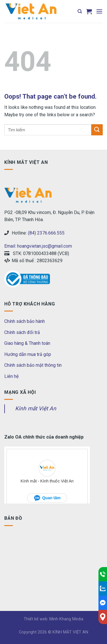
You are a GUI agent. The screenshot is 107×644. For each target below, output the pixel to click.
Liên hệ (11, 376)
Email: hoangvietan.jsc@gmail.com (38, 246)
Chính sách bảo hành (25, 321)
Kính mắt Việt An (36, 408)
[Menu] (99, 11)
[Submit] (97, 130)
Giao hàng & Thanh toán (27, 343)
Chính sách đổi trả (22, 332)
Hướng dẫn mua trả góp (28, 354)
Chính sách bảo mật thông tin (33, 365)
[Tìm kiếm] (80, 11)
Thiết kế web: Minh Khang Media (53, 619)
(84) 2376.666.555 (46, 233)
